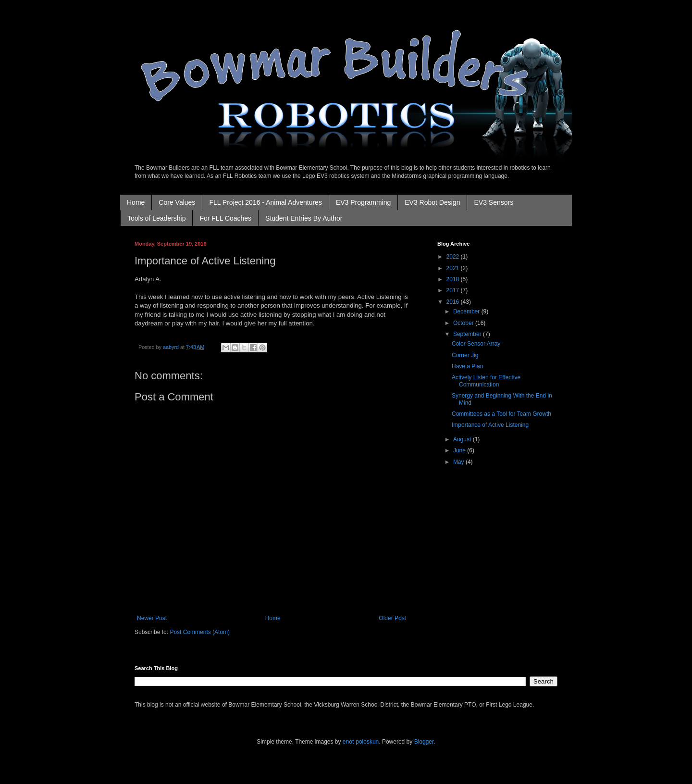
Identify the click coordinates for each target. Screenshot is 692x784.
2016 (454, 302)
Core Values (177, 202)
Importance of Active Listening (490, 425)
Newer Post (152, 618)
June (460, 450)
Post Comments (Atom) (200, 632)
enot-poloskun (361, 742)
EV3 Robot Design (432, 202)
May (459, 462)
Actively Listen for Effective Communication (486, 381)
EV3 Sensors (494, 202)
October (464, 323)
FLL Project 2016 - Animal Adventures (266, 202)
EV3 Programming (363, 202)
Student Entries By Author (304, 218)
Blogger (424, 742)
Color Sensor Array (476, 344)
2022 (454, 257)
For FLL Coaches (225, 218)
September (468, 334)
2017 (454, 290)
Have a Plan (467, 366)
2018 (454, 279)
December (467, 311)
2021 (454, 268)
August (463, 439)
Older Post (392, 618)
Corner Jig (465, 355)
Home (136, 202)
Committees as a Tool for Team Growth (501, 414)
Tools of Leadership (156, 218)
